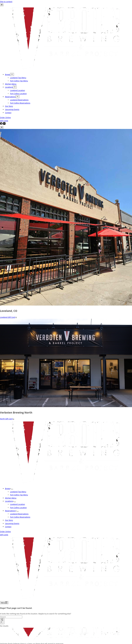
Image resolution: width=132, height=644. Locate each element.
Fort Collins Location (18, 508)
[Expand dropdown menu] (12, 489)
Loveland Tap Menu (18, 492)
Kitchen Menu (11, 498)
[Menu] (4, 603)
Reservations (11, 511)
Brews (8, 489)
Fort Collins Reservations (20, 517)
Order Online (5, 532)
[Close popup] (2, 127)
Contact (8, 527)
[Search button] (2, 621)
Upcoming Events (12, 523)
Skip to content (6, 2)
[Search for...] (11, 617)
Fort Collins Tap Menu (19, 495)
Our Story (9, 520)
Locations (9, 501)
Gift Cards (4, 535)
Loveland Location (17, 504)
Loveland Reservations (19, 514)
